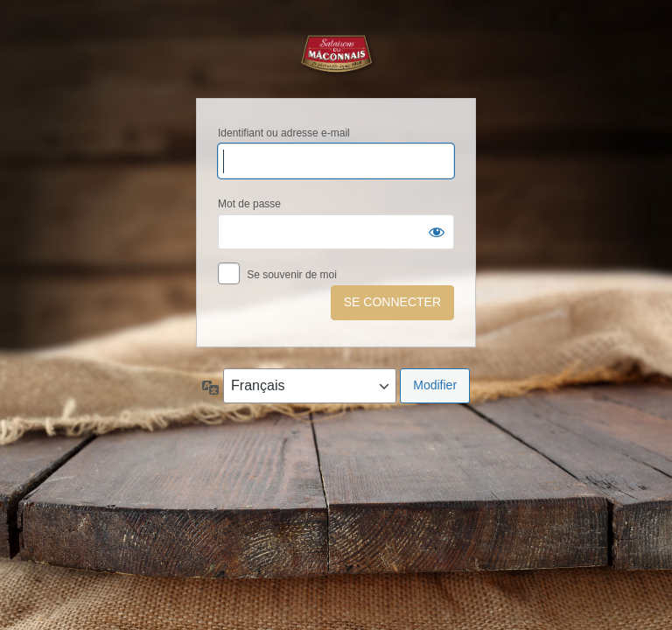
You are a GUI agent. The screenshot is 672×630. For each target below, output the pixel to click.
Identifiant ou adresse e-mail (284, 133)
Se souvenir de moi (292, 275)
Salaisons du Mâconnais (336, 55)
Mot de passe (249, 204)
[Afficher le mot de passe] (437, 232)
